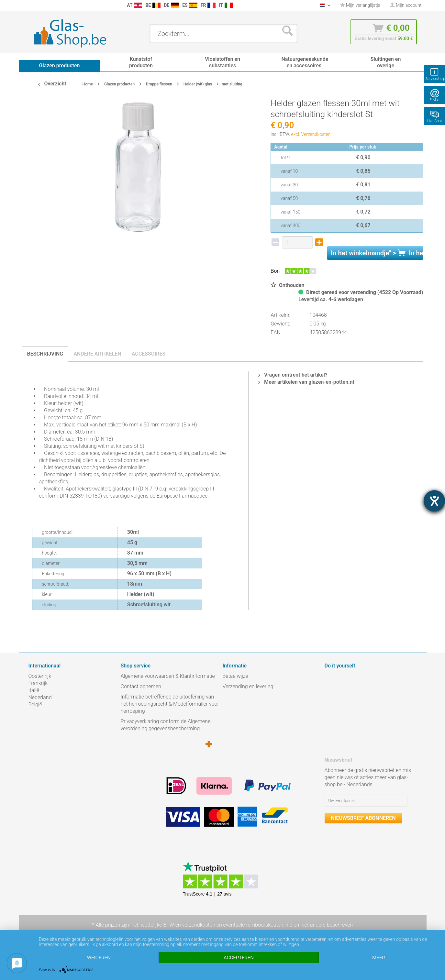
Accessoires (149, 354)
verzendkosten (199, 925)
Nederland (40, 697)
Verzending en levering (248, 686)
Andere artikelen (97, 354)
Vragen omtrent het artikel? (293, 375)
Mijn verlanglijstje (360, 5)
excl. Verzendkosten (311, 134)
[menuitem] (32, 5)
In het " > (377, 253)
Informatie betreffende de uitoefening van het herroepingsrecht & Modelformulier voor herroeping (170, 704)
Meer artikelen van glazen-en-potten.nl (306, 382)
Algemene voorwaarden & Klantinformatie (168, 676)
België (35, 705)
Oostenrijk (40, 676)
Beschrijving (45, 354)
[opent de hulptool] (434, 501)
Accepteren (239, 958)
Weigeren (99, 958)
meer (378, 958)
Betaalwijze (235, 676)
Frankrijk (38, 683)
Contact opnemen (141, 686)
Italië (34, 690)
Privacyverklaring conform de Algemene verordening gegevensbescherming (166, 725)
